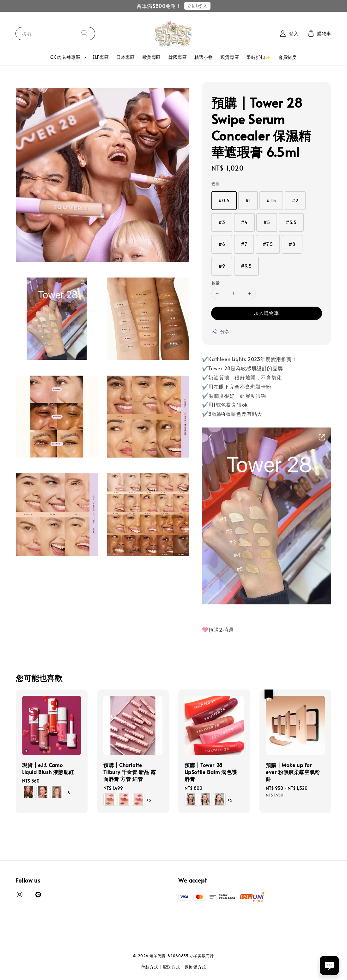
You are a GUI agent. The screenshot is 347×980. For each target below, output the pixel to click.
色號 (216, 184)
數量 (216, 283)
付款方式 (150, 967)
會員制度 (287, 57)
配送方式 (171, 967)
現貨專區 (230, 57)
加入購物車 (266, 313)
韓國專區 (178, 57)
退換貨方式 (195, 967)
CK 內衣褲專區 (65, 57)
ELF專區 (101, 57)
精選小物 (204, 57)
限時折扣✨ (259, 57)
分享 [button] (220, 331)
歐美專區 (152, 57)
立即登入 (197, 6)
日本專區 (125, 57)
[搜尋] (85, 33)
